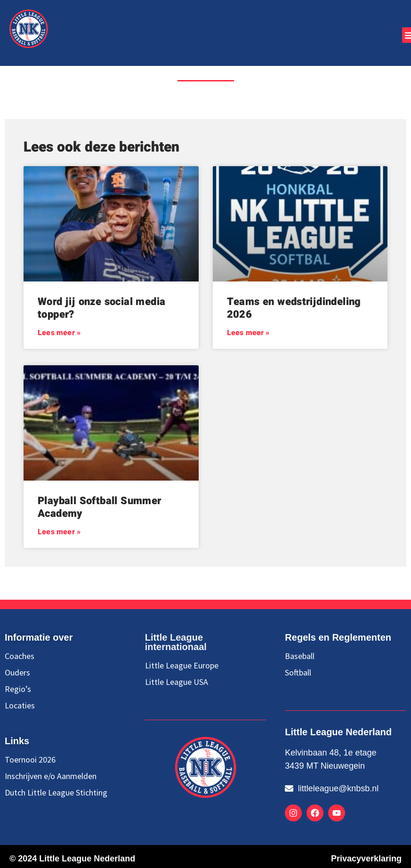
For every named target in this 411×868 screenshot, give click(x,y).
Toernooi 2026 (30, 760)
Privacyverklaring (366, 859)
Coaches (20, 656)
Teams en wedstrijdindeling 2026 (294, 308)
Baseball (300, 656)
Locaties (20, 706)
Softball (298, 673)
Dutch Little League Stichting (56, 793)
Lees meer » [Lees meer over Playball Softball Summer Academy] (59, 532)
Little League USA (177, 682)
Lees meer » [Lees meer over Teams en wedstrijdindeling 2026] (248, 333)
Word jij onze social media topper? (101, 308)
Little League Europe (182, 666)
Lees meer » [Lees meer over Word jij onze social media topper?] (59, 333)
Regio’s (18, 689)
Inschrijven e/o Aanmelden (51, 776)
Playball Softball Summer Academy (100, 507)
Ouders (17, 673)
